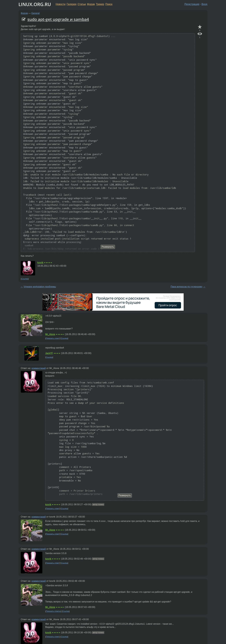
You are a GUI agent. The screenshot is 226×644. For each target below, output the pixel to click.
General (36, 13)
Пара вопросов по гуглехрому (186, 287)
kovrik (40, 263)
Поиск (109, 4)
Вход (204, 4)
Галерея (72, 4)
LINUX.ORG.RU (35, 4)
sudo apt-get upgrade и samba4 (58, 19)
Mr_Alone (50, 334)
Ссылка (25, 279)
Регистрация (192, 4)
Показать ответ (53, 338)
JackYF (49, 353)
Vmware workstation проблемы (40, 287)
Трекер (100, 4)
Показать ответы (53, 611)
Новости (61, 4)
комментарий (39, 368)
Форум (91, 4)
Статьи (82, 4)
